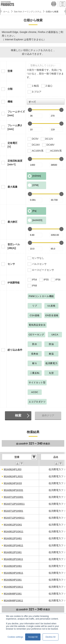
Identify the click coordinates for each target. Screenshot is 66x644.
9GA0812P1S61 (13, 552)
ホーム (6, 12)
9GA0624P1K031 (13, 490)
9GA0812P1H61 (13, 538)
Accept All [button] (33, 637)
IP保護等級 (14, 283)
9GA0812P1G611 (13, 532)
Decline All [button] (51, 637)
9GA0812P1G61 (13, 525)
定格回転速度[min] (15, 163)
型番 (10, 71)
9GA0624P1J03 (12, 469)
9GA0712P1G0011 (14, 504)
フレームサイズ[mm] (16, 113)
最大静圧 (12, 222)
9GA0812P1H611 (13, 545)
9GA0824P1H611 (13, 573)
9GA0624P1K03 (13, 483)
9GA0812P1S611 (13, 559)
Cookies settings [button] (15, 637)
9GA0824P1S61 (13, 580)
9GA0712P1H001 (13, 511)
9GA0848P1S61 (13, 594)
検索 (18, 415)
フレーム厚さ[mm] (15, 127)
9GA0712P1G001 (13, 497)
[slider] (30, 110)
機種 (10, 102)
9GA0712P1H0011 (14, 518)
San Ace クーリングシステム (28, 12)
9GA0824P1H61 (13, 566)
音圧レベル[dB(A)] (14, 246)
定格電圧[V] (12, 145)
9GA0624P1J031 (13, 476)
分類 (10, 89)
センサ (11, 264)
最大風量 (12, 187)
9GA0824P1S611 (13, 587)
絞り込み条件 (15, 350)
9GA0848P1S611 (13, 601)
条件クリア (48, 415)
